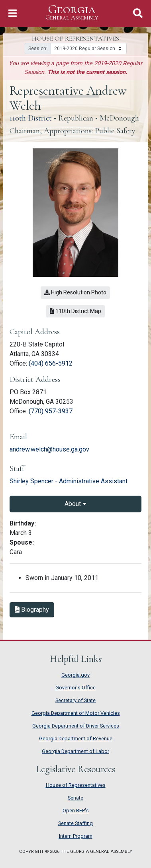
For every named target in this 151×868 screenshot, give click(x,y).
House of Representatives (76, 785)
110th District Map (75, 311)
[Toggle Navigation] (13, 13)
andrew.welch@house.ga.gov (49, 449)
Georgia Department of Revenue (76, 739)
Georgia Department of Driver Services (76, 726)
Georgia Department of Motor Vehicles (76, 713)
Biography (32, 610)
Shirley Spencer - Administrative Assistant (69, 481)
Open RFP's (76, 811)
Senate (75, 798)
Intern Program (76, 836)
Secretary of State (75, 700)
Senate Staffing (75, 823)
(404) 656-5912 (51, 363)
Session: (38, 49)
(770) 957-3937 (51, 411)
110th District (31, 118)
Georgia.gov (75, 675)
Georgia (72, 13)
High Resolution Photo (75, 292)
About (75, 504)
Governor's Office (75, 688)
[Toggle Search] (138, 13)
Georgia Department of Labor (75, 751)
